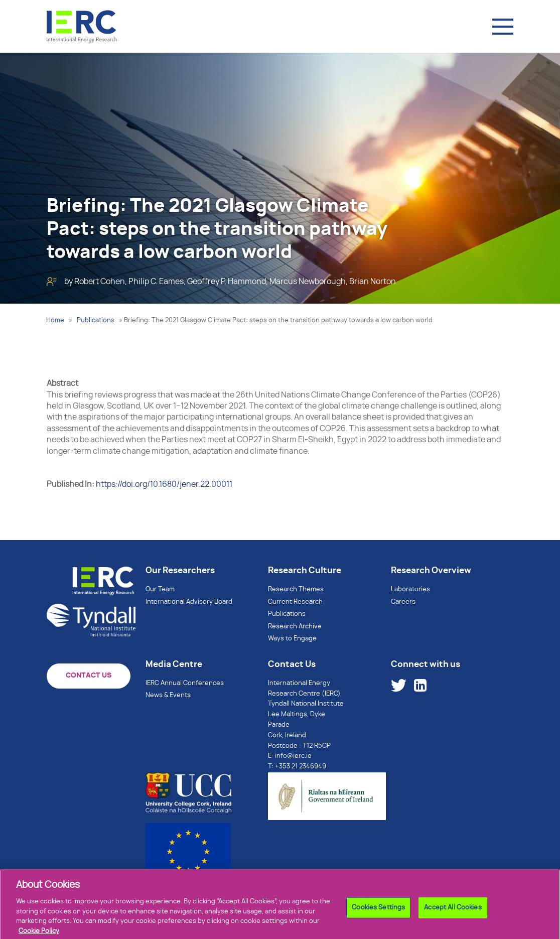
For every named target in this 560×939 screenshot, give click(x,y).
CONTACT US (89, 676)
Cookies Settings (378, 915)
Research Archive (295, 627)
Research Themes (296, 589)
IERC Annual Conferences (185, 683)
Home (55, 320)
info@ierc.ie (293, 756)
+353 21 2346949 (301, 767)
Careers (403, 602)
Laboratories (410, 589)
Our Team (160, 589)
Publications (96, 320)
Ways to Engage (292, 639)
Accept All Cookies (453, 915)
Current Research (295, 602)
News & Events (168, 695)
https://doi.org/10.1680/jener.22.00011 (164, 484)
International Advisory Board (189, 602)
